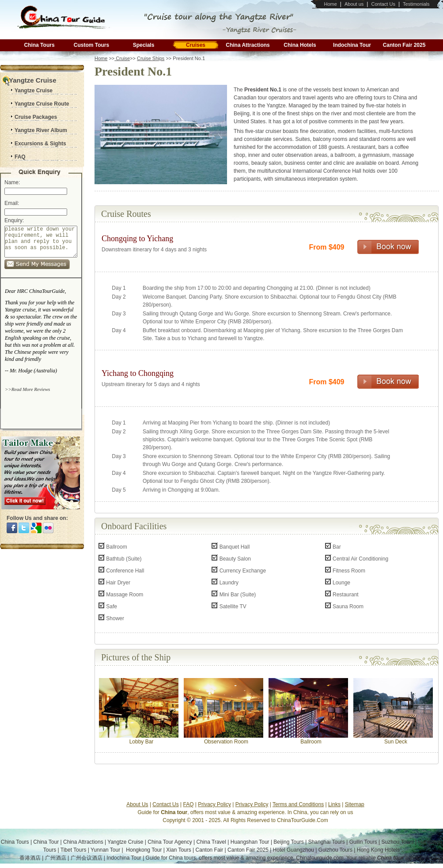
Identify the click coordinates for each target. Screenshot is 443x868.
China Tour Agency (170, 842)
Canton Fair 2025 (404, 45)
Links (334, 804)
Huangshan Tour (250, 842)
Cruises (196, 45)
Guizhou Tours (335, 850)
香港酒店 (30, 858)
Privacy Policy (214, 804)
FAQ (189, 804)
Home (330, 4)
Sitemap (355, 804)
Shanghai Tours (327, 842)
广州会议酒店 (87, 858)
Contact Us (383, 4)
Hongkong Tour (144, 850)
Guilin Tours (363, 842)
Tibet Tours (74, 850)
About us (354, 4)
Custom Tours (91, 45)
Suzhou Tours (398, 842)
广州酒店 (56, 858)
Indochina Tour (352, 45)
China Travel (211, 842)
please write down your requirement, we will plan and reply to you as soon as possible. (41, 245)
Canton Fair (210, 850)
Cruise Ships (151, 58)
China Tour (46, 842)
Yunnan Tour (105, 850)
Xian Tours (178, 850)
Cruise (122, 58)
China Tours (39, 45)
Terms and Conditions (298, 804)
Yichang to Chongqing (138, 373)
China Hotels (300, 45)
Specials (144, 45)
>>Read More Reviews (27, 396)
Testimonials (416, 4)
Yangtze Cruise (125, 842)
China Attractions (248, 45)
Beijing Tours (288, 842)
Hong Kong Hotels (378, 850)
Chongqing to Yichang (137, 239)
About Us (137, 804)
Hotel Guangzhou (294, 850)
